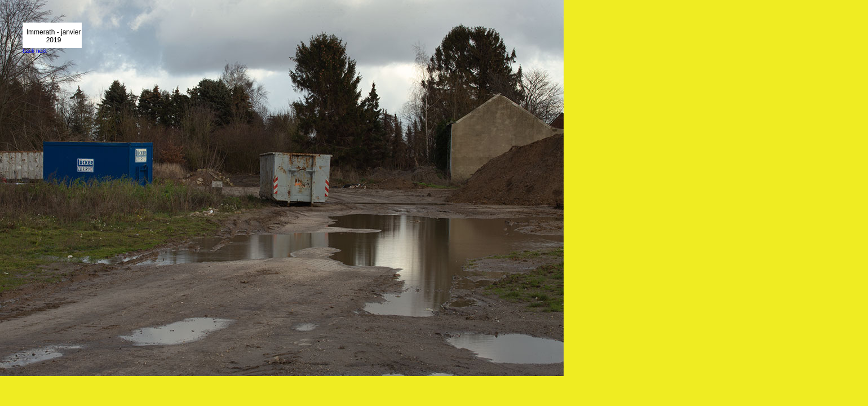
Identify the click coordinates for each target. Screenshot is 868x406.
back (28, 51)
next (41, 51)
